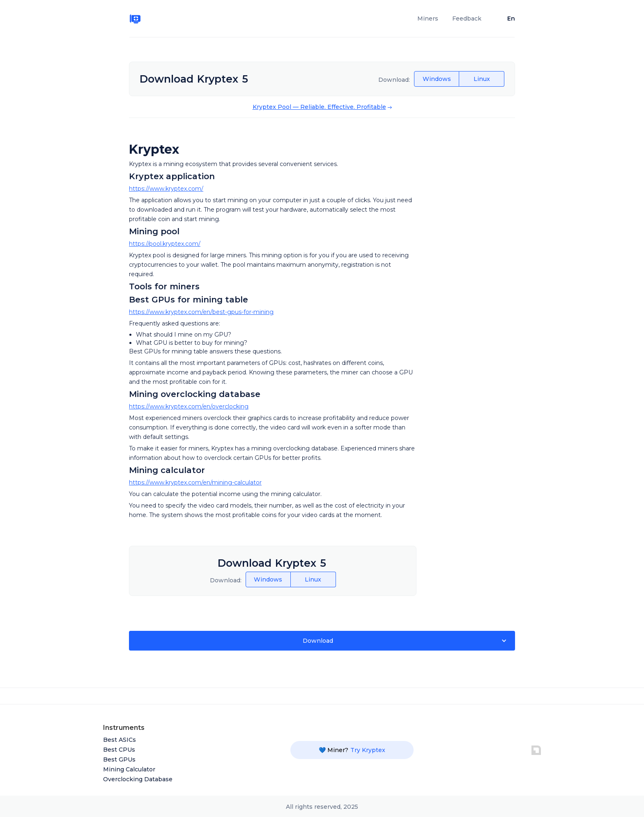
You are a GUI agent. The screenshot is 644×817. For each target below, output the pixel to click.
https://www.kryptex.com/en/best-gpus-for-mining (201, 312)
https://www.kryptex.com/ (166, 189)
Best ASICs (120, 740)
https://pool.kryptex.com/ (165, 244)
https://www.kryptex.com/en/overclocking (189, 406)
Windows (437, 79)
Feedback (467, 18)
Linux (482, 79)
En (511, 18)
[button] (322, 641)
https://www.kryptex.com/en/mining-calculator (195, 482)
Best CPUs (119, 750)
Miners (428, 18)
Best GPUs (119, 759)
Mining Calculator (129, 769)
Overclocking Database (138, 779)
